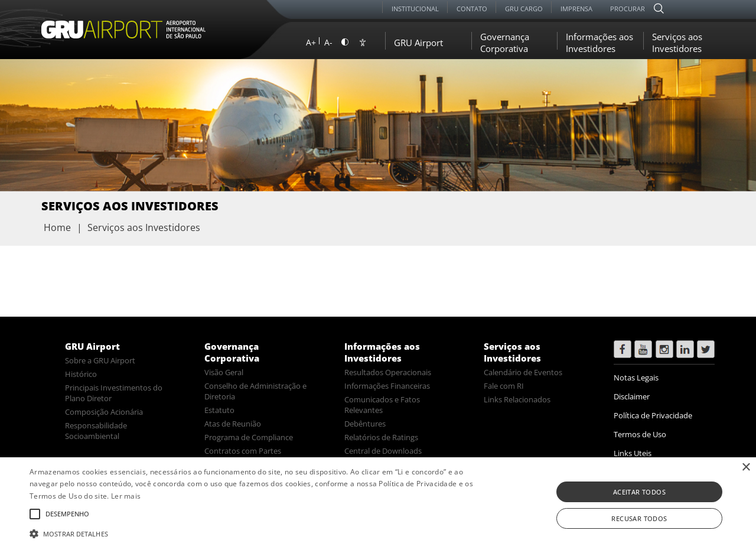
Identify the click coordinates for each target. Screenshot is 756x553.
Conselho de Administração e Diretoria (255, 391)
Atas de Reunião (233, 424)
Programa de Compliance (249, 437)
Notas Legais (636, 378)
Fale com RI (504, 386)
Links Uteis (633, 453)
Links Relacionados (517, 399)
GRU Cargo (524, 9)
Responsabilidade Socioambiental (96, 431)
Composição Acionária (104, 412)
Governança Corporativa (505, 43)
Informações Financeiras (387, 386)
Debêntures (365, 424)
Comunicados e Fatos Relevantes (382, 405)
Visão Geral (224, 372)
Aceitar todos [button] (639, 492)
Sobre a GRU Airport (100, 360)
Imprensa (576, 9)
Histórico (81, 374)
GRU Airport (418, 43)
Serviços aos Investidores (677, 43)
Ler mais (126, 496)
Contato (472, 9)
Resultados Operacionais (388, 372)
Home (57, 227)
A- (328, 42)
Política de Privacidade (653, 415)
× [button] (746, 468)
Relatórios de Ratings (381, 437)
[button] (256, 533)
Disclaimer (632, 396)
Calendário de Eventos (523, 372)
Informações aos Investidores (599, 43)
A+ (311, 42)
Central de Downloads (383, 451)
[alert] (378, 505)
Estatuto (219, 410)
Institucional (415, 9)
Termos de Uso (640, 434)
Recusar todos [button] (639, 518)
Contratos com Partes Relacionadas (243, 456)
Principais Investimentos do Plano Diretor (114, 393)
